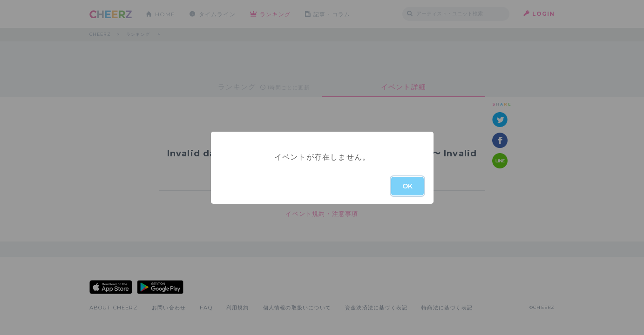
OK (407, 186)
